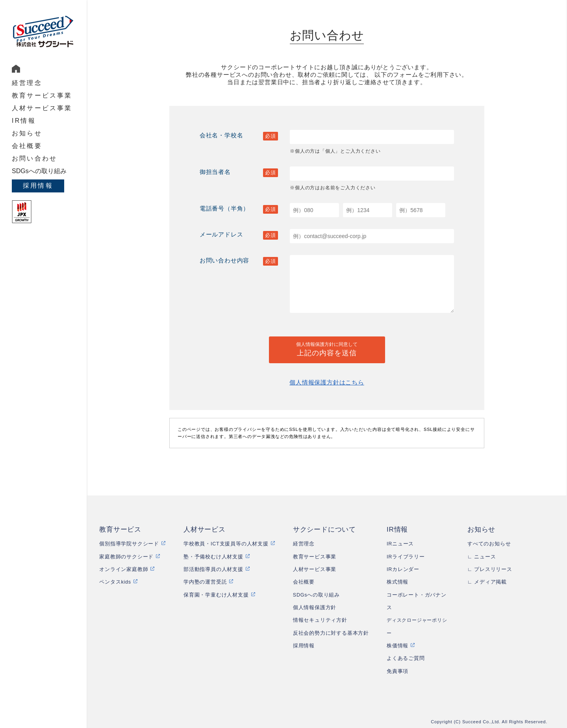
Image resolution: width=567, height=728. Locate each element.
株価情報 (397, 646)
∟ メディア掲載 (487, 582)
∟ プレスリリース (490, 569)
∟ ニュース (482, 557)
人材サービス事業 (42, 108)
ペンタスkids (115, 582)
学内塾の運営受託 (205, 582)
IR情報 (24, 121)
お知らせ (27, 133)
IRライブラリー (406, 557)
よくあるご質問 (406, 658)
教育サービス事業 (42, 95)
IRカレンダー (403, 569)
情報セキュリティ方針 (320, 620)
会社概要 (27, 146)
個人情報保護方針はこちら (327, 382)
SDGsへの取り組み (39, 171)
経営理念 (27, 83)
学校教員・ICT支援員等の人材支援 (226, 544)
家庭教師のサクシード (126, 557)
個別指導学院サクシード (129, 544)
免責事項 (397, 671)
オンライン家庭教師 (124, 569)
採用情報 (38, 186)
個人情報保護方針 (315, 608)
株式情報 (397, 582)
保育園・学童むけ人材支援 (216, 595)
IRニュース (400, 544)
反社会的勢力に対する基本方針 (331, 633)
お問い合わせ (34, 158)
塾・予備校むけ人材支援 (213, 557)
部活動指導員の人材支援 (213, 569)
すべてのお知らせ (489, 544)
